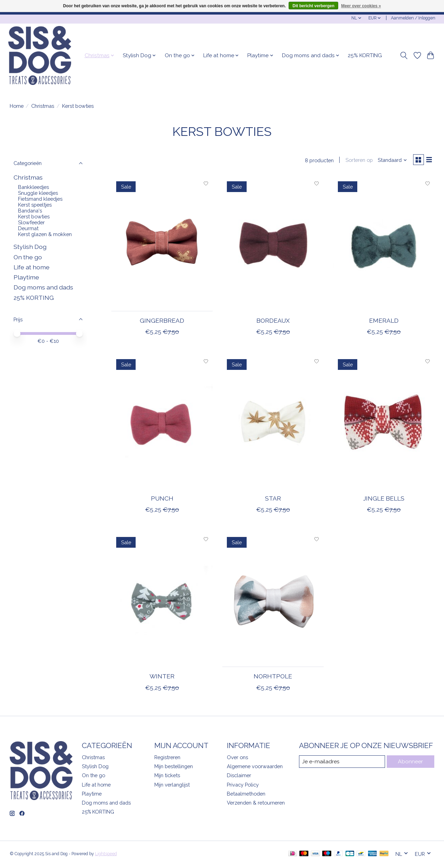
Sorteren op (357, 161)
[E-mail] (342, 763)
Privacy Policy (243, 786)
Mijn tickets (167, 777)
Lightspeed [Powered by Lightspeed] (106, 855)
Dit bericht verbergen (313, 6)
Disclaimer (239, 777)
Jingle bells (384, 500)
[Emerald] (384, 245)
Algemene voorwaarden (255, 768)
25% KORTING (365, 55)
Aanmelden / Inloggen (413, 18)
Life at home (32, 267)
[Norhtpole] (273, 601)
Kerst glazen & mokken (45, 234)
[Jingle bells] (384, 423)
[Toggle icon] (404, 55)
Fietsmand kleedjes (40, 199)
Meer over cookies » (361, 6)
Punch (162, 500)
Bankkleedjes (33, 187)
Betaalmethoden (246, 795)
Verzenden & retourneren (256, 804)
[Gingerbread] (162, 245)
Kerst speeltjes (35, 205)
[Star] (273, 423)
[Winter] (162, 601)
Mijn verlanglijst (172, 786)
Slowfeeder (31, 222)
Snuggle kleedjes (38, 193)
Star (273, 500)
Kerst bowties (34, 216)
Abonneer (411, 763)
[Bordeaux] (273, 245)
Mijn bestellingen (174, 768)
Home (17, 106)
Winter (162, 678)
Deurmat (28, 228)
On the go (28, 257)
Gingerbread (162, 322)
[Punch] (162, 423)
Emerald (384, 322)
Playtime (26, 277)
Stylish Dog (30, 247)
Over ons (237, 759)
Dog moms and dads (43, 287)
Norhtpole (273, 678)
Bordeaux (273, 322)
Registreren (167, 759)
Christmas (43, 106)
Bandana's (30, 211)
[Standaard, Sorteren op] (390, 161)
